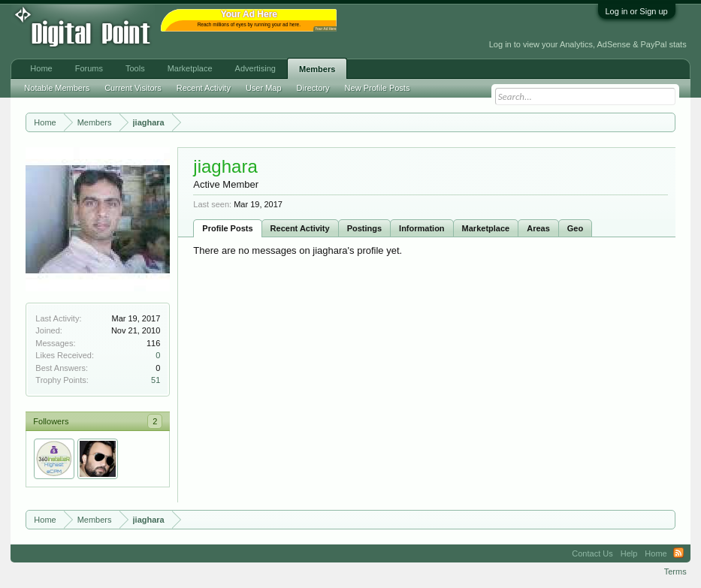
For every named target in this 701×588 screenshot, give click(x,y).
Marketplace (486, 228)
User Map (264, 88)
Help (629, 553)
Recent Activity (300, 228)
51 (156, 380)
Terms (675, 571)
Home (41, 68)
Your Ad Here (325, 29)
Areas (538, 228)
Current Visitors (133, 88)
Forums (89, 68)
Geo (575, 228)
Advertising (255, 68)
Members (317, 69)
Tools (135, 68)
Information (422, 228)
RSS (678, 553)
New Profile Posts (378, 88)
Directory (313, 88)
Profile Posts (227, 228)
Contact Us (592, 553)
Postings (364, 228)
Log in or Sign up (637, 11)
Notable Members (57, 88)
